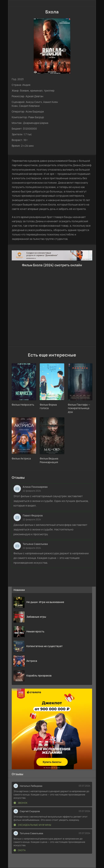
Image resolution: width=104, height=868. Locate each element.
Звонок (21, 803)
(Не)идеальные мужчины (32, 825)
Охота (20, 850)
